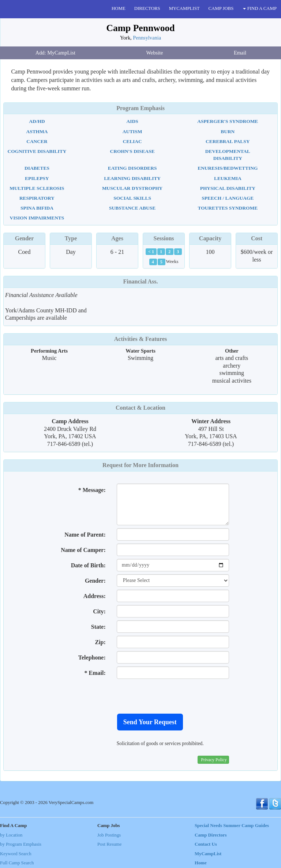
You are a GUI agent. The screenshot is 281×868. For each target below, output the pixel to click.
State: (98, 627)
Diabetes (37, 168)
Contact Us (206, 844)
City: (99, 611)
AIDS (132, 121)
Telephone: (92, 657)
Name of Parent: (85, 535)
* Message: (92, 490)
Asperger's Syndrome (228, 121)
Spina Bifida (37, 208)
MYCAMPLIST (184, 8)
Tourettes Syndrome (228, 208)
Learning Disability (132, 178)
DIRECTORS (147, 8)
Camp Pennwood (140, 28)
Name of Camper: (83, 550)
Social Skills (132, 198)
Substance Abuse (132, 208)
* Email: (95, 673)
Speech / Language (228, 198)
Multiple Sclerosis (37, 188)
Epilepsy (37, 178)
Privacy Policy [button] (214, 760)
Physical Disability (228, 188)
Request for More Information (140, 465)
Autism (132, 131)
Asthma (37, 131)
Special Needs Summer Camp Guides (232, 826)
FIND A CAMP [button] (260, 8)
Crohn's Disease (132, 151)
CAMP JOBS (221, 8)
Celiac (132, 141)
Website (154, 53)
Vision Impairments (37, 218)
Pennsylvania (147, 38)
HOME (119, 8)
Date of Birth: (88, 565)
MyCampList (208, 854)
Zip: (100, 642)
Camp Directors (211, 835)
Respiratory (37, 198)
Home (201, 863)
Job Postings (109, 835)
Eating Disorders (132, 168)
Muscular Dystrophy (132, 188)
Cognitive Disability (37, 151)
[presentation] (172, 696)
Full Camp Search (17, 863)
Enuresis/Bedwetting (228, 168)
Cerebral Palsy (228, 141)
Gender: (95, 581)
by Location (11, 835)
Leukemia (228, 178)
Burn (228, 131)
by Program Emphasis (21, 844)
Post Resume (109, 844)
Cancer (37, 141)
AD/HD (37, 121)
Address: (95, 596)
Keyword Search (16, 854)
